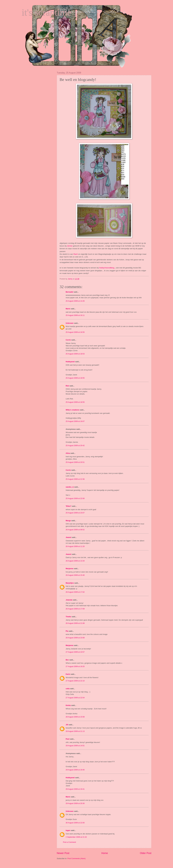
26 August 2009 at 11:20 (75, 546)
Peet (68, 739)
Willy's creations (73, 410)
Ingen (68, 830)
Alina (68, 453)
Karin (68, 674)
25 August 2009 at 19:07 (75, 421)
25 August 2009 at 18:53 (75, 354)
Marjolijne (70, 583)
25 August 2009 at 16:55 (75, 332)
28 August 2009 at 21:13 (75, 731)
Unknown (70, 323)
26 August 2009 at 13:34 (75, 561)
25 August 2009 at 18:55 (75, 378)
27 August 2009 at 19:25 (75, 666)
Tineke (68, 617)
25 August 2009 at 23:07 (75, 513)
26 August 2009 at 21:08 (75, 623)
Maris (68, 309)
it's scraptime (46, 12)
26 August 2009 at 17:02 (75, 592)
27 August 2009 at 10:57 (75, 652)
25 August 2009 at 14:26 (75, 301)
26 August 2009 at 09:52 (75, 530)
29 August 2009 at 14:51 (75, 746)
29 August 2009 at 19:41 (75, 789)
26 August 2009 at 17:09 (75, 609)
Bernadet (69, 292)
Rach (76, 254)
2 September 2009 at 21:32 (76, 837)
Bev (67, 660)
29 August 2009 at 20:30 (75, 803)
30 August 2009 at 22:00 (75, 823)
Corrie (68, 340)
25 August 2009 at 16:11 (75, 315)
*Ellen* (68, 506)
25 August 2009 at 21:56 (75, 479)
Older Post (146, 853)
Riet (67, 386)
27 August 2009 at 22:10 (75, 681)
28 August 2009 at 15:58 (75, 717)
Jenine (70, 246)
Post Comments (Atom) (76, 858)
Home (105, 853)
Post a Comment (69, 842)
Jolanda (69, 600)
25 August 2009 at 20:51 (75, 462)
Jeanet (68, 537)
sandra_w (70, 487)
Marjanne (70, 569)
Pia (67, 631)
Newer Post (63, 853)
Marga (68, 521)
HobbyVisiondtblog (107, 268)
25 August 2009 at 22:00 (75, 498)
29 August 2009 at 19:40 (75, 770)
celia (68, 689)
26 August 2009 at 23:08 (75, 638)
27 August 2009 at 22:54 (75, 698)
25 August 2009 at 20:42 (75, 445)
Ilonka (68, 705)
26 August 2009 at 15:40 (75, 575)
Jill (67, 725)
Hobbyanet (70, 362)
